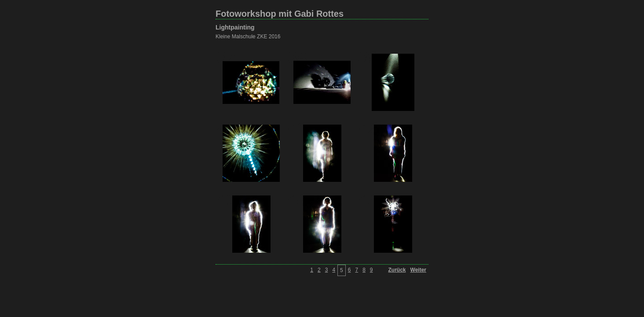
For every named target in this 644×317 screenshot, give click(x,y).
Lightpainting (235, 27)
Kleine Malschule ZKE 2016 (248, 37)
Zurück (397, 270)
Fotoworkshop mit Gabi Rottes (280, 14)
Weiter (418, 270)
